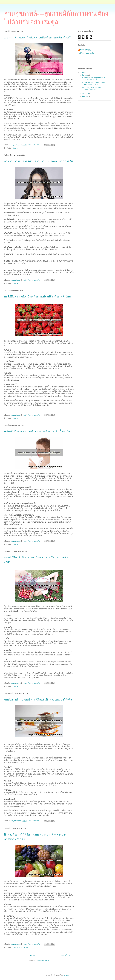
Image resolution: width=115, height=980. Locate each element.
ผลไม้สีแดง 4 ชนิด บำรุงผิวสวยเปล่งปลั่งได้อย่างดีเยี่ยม (37, 297)
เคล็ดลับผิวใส (23, 947)
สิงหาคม (85, 75)
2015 (82, 72)
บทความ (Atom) (44, 961)
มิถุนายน (85, 96)
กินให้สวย (15, 148)
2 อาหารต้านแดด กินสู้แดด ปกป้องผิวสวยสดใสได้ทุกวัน (38, 37)
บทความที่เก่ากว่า (66, 955)
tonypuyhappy (86, 50)
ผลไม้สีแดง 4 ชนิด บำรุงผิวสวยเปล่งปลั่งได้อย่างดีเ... (92, 88)
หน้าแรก (33, 955)
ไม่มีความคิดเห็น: (35, 145)
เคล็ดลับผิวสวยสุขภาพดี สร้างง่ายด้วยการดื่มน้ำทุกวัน (37, 431)
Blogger (66, 975)
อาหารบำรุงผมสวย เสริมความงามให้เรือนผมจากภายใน (39, 161)
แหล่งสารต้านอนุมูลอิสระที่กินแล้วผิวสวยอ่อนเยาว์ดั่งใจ (38, 700)
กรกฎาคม (86, 93)
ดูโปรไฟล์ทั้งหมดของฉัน (86, 53)
